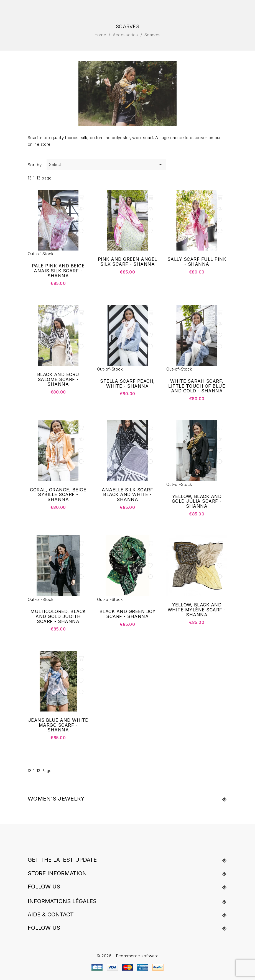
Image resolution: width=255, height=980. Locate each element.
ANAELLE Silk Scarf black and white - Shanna (127, 495)
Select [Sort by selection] (106, 165)
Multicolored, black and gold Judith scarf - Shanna (58, 617)
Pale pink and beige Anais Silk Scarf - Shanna (58, 271)
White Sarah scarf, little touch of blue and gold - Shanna (197, 386)
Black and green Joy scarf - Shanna (128, 614)
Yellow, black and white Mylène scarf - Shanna (197, 610)
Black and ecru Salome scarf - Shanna (58, 380)
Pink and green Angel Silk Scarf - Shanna (127, 262)
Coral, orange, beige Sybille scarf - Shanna (58, 495)
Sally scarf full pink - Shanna (197, 262)
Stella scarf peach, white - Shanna (127, 384)
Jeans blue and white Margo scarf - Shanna (58, 725)
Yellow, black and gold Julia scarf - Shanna (197, 501)
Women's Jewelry (56, 799)
